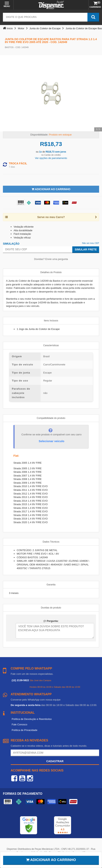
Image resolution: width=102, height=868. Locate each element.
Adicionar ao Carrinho (51, 189)
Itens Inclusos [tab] (51, 321)
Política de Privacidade (24, 730)
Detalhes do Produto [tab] (51, 272)
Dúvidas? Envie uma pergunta (51, 259)
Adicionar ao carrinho (51, 860)
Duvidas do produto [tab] (51, 608)
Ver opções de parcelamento (51, 158)
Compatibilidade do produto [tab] (51, 418)
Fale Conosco (19, 724)
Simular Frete (86, 249)
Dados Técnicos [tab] (51, 542)
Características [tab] (51, 345)
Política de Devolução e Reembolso (32, 719)
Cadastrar (55, 761)
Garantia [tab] (51, 585)
